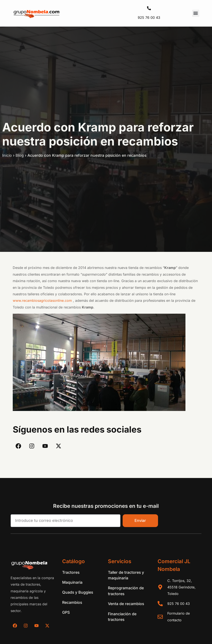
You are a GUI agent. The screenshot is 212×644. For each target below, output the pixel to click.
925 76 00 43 (149, 18)
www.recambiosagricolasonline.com (42, 300)
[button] (196, 13)
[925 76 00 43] (149, 8)
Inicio (7, 155)
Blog (20, 155)
